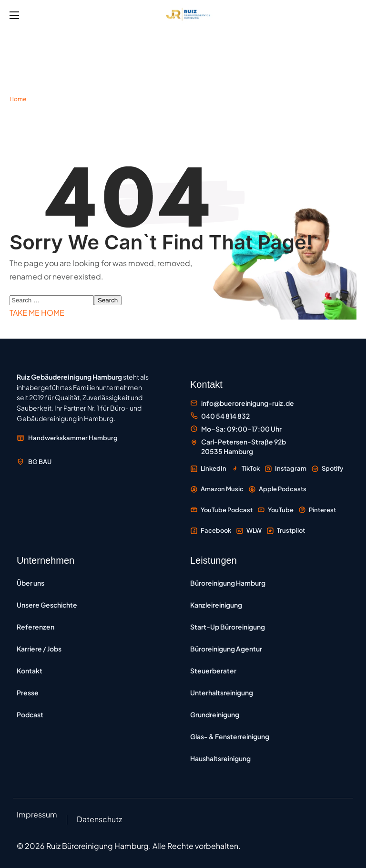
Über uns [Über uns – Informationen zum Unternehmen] (30, 583)
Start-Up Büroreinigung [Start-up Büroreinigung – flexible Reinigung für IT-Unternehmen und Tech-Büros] (228, 627)
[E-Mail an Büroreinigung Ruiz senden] (242, 403)
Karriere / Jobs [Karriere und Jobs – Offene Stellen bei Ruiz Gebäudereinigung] (39, 649)
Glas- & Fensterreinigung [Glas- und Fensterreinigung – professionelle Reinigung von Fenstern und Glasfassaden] (230, 736)
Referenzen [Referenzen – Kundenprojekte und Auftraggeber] (36, 627)
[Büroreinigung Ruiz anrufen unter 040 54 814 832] (220, 416)
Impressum (37, 814)
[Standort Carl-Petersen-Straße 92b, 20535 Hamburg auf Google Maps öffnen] (238, 447)
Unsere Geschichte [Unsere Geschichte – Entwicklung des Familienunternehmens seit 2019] (47, 605)
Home (18, 99)
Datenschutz (99, 819)
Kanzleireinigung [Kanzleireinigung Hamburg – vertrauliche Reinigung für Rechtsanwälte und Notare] (216, 605)
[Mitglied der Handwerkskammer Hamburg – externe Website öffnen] (67, 438)
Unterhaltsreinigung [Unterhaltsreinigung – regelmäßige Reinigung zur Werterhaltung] (222, 692)
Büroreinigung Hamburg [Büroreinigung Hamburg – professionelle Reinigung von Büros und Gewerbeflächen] (228, 583)
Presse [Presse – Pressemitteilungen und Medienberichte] (28, 692)
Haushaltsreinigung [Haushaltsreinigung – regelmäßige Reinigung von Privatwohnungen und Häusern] (220, 758)
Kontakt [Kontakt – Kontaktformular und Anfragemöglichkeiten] (30, 671)
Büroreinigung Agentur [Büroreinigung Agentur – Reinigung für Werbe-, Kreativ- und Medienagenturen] (226, 649)
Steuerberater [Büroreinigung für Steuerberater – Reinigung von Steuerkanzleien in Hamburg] (213, 671)
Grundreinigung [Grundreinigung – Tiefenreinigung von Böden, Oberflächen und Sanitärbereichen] (215, 714)
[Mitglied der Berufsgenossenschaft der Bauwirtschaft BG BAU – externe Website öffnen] (34, 462)
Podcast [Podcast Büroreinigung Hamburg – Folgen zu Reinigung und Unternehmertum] (30, 714)
